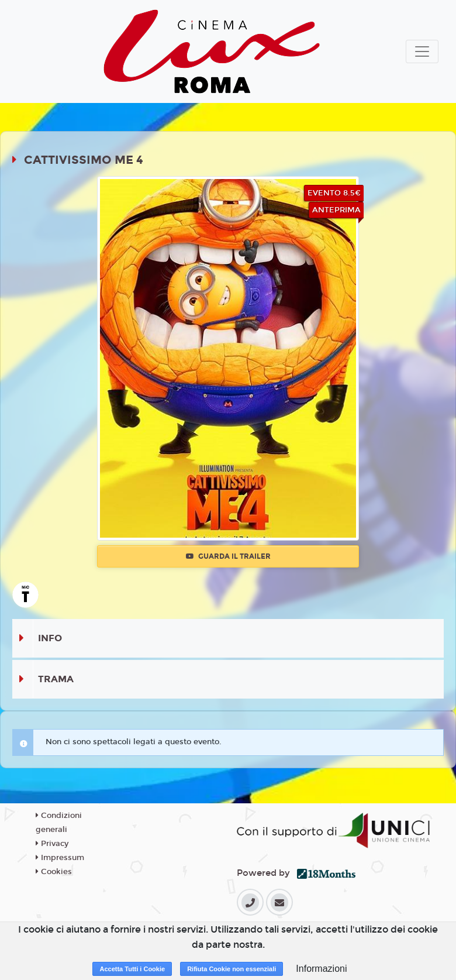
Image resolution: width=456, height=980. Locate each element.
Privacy (52, 844)
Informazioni (321, 969)
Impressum (60, 858)
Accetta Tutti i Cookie (132, 969)
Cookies (54, 872)
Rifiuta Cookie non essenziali (232, 969)
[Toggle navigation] (422, 51)
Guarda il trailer (228, 556)
